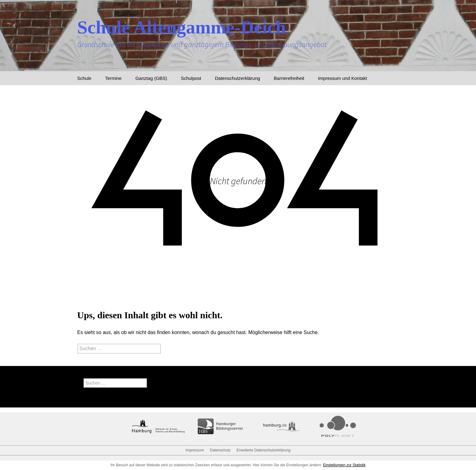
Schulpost (191, 78)
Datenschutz (220, 450)
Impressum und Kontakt (342, 78)
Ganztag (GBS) (151, 78)
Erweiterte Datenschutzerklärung (264, 450)
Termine (113, 78)
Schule (84, 78)
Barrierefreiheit (289, 78)
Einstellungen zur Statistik (344, 465)
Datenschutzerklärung (238, 78)
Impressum (195, 450)
